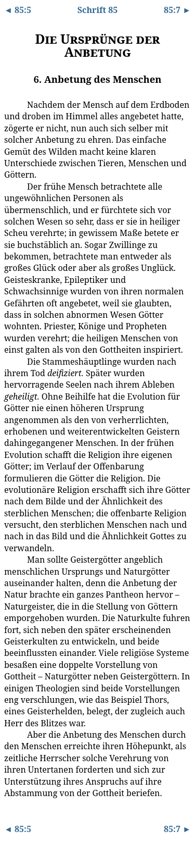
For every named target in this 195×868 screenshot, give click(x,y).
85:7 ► (177, 10)
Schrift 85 (98, 10)
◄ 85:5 (18, 10)
